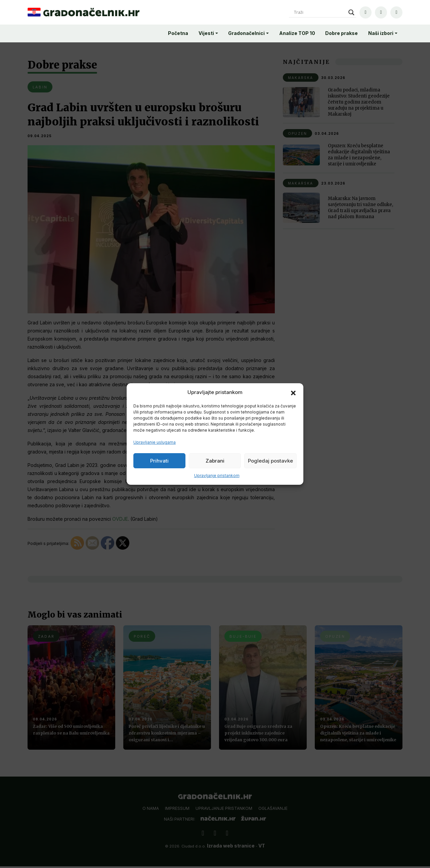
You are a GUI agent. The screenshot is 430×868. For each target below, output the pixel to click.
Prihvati (159, 461)
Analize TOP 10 (297, 33)
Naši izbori (381, 33)
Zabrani (215, 461)
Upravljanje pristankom (217, 476)
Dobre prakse (341, 33)
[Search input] (319, 12)
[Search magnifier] (351, 12)
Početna (178, 33)
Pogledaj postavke (270, 461)
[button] (293, 392)
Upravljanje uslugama (155, 442)
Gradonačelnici (246, 33)
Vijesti (206, 33)
